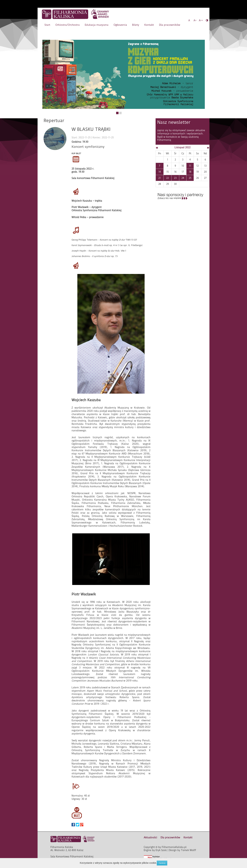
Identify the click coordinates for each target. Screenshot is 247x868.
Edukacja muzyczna (97, 25)
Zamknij (162, 863)
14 (160, 172)
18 (190, 172)
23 (175, 178)
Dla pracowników (170, 25)
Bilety (136, 25)
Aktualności (150, 837)
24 (183, 178)
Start (47, 25)
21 (160, 178)
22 (167, 178)
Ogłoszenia (120, 25)
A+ (195, 20)
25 (190, 178)
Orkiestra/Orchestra (67, 25)
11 (190, 166)
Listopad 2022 (182, 147)
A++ (201, 20)
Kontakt (149, 25)
